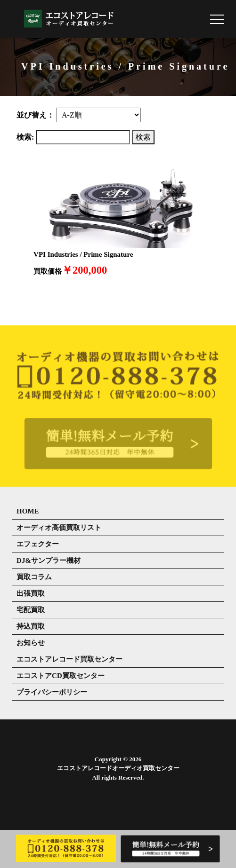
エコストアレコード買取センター (69, 659)
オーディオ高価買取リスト (59, 528)
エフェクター (38, 544)
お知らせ (31, 643)
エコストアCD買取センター (61, 676)
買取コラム (34, 577)
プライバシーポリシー (52, 692)
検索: (25, 137)
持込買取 (31, 626)
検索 (143, 137)
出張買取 (31, 593)
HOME (28, 511)
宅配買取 (31, 610)
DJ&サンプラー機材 (49, 560)
